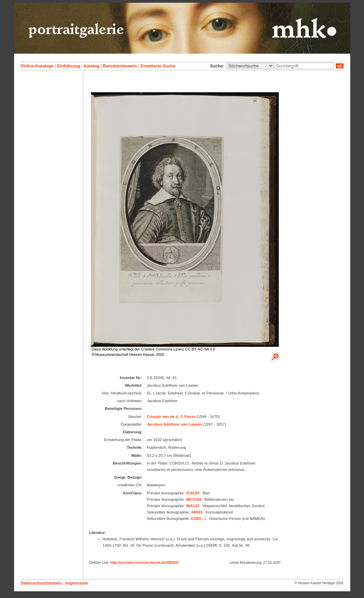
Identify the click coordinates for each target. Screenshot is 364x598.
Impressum (77, 583)
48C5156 (194, 499)
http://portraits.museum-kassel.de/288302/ (145, 563)
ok (340, 66)
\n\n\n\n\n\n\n (250, 66)
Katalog (91, 66)
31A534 (193, 493)
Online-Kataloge (37, 66)
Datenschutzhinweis (41, 583)
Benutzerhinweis (120, 66)
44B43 (197, 512)
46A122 (193, 506)
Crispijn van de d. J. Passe (171, 417)
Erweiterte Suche (158, 66)
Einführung (68, 66)
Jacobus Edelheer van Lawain (174, 424)
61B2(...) (198, 519)
